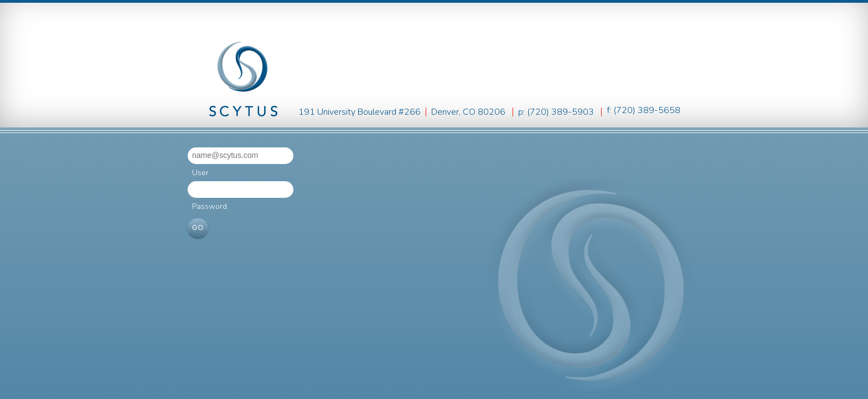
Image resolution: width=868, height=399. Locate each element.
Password (210, 206)
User (200, 173)
